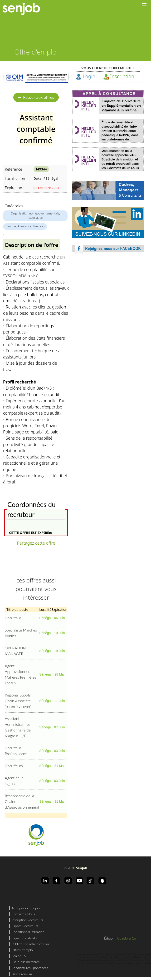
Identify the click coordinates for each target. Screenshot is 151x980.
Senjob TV (19, 956)
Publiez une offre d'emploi (30, 944)
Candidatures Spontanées (30, 968)
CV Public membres (26, 962)
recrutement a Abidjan (141, 963)
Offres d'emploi (23, 950)
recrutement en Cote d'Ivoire (97, 963)
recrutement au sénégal (90, 957)
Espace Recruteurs (25, 926)
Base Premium (22, 974)
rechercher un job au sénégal (116, 954)
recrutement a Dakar (131, 957)
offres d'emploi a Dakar (111, 957)
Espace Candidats (24, 938)
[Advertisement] (108, 300)
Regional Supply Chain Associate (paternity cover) (18, 701)
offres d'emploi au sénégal (140, 954)
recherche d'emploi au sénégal (90, 954)
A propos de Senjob (26, 908)
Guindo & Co (127, 938)
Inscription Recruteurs (27, 920)
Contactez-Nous (23, 914)
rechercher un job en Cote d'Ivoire (114, 960)
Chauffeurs (14, 766)
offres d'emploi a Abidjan (121, 963)
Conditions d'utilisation (28, 932)
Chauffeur (13, 618)
